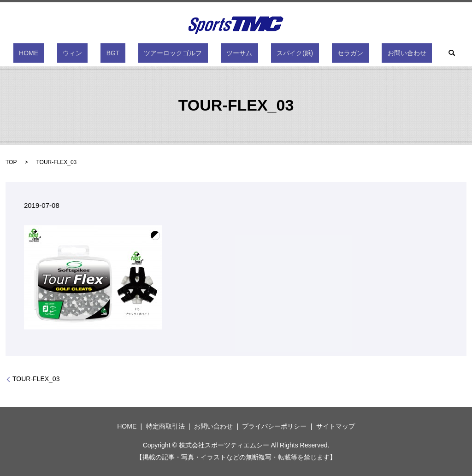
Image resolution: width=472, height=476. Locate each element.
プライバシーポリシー (274, 426)
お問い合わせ (367, 53)
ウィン (101, 53)
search (406, 53)
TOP (11, 162)
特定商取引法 (165, 426)
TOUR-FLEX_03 (36, 379)
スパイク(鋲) (278, 53)
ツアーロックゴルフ (179, 53)
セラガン (322, 53)
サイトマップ (336, 426)
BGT (130, 53)
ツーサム (234, 53)
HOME (69, 53)
